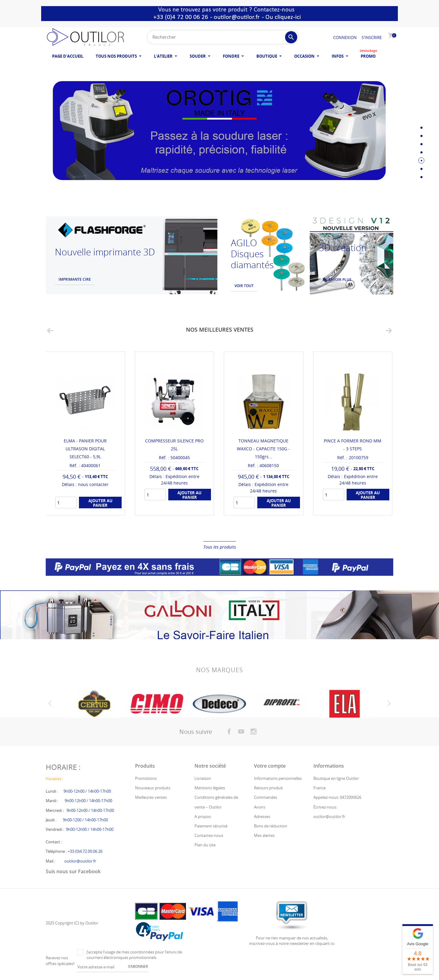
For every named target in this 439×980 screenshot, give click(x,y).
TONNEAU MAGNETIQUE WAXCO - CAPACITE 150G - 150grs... (263, 449)
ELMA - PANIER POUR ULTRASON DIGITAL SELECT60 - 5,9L (85, 449)
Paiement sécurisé (211, 826)
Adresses (262, 816)
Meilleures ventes (151, 797)
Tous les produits (220, 547)
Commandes (266, 797)
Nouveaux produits (153, 788)
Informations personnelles (278, 778)
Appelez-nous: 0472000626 (337, 797)
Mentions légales (210, 788)
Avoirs (260, 807)
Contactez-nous (209, 835)
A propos (203, 816)
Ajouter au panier (100, 503)
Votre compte (270, 766)
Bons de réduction (271, 826)
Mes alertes (264, 835)
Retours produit (268, 788)
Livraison (203, 778)
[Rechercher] (223, 37)
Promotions (146, 778)
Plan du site (205, 845)
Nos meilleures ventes (220, 330)
